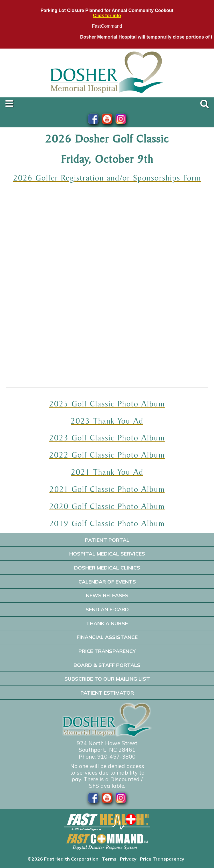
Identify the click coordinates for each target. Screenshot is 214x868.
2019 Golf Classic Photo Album (107, 523)
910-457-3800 (116, 757)
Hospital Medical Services (107, 554)
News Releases (107, 595)
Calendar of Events (107, 582)
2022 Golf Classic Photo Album (107, 455)
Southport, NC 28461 (107, 750)
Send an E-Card (107, 609)
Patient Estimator (107, 693)
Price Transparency (107, 651)
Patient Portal (107, 540)
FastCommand (107, 26)
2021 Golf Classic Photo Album (107, 489)
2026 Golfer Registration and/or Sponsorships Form (107, 178)
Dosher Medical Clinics (107, 568)
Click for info (107, 16)
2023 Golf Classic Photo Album (107, 438)
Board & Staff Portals (107, 665)
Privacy (128, 859)
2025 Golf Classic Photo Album (107, 404)
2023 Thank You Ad (107, 421)
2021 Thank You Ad (107, 472)
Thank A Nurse (107, 623)
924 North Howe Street (107, 743)
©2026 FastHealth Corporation (63, 859)
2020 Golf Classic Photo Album (107, 506)
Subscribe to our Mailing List (107, 679)
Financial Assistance (107, 637)
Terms (109, 859)
